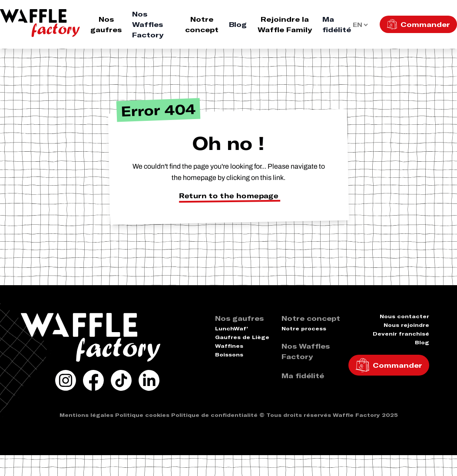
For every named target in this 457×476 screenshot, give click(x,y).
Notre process (304, 328)
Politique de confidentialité (214, 415)
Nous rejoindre (406, 325)
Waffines (229, 346)
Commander (425, 24)
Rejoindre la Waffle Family (285, 24)
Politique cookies (142, 415)
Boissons (229, 355)
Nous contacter (404, 316)
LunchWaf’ (232, 328)
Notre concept (202, 24)
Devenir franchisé (401, 334)
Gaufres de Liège (242, 337)
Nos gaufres (106, 24)
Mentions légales (86, 415)
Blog (238, 24)
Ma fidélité (337, 24)
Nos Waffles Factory (148, 24)
